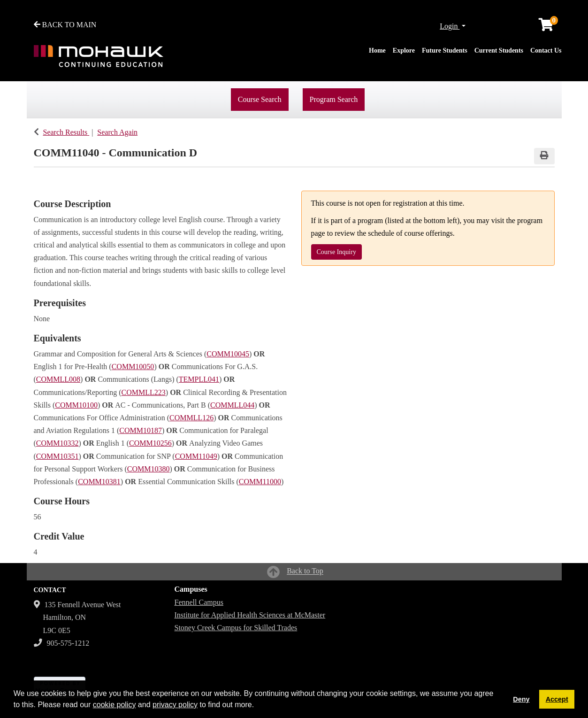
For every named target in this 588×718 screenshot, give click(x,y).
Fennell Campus (199, 602)
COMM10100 (76, 405)
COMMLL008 (58, 379)
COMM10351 (57, 456)
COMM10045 (228, 354)
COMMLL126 (191, 418)
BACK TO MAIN (65, 25)
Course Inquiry (336, 252)
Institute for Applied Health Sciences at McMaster (250, 615)
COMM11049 (196, 456)
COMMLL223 (144, 392)
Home (377, 50)
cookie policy (115, 705)
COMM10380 (149, 469)
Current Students (499, 50)
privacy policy (175, 705)
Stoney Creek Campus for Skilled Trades (236, 628)
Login (450, 26)
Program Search (334, 99)
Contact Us (546, 50)
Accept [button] (557, 699)
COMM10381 (99, 482)
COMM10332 (57, 443)
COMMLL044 (232, 405)
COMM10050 (133, 367)
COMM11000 (260, 482)
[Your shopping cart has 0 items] (547, 27)
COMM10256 (150, 443)
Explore (404, 50)
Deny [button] (521, 699)
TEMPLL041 (199, 379)
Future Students (445, 50)
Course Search (260, 99)
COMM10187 (141, 430)
